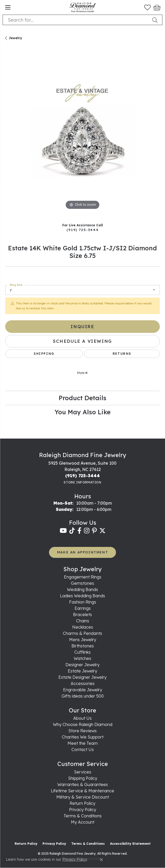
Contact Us (83, 749)
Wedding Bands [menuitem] (83, 589)
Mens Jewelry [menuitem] (83, 640)
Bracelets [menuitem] (83, 615)
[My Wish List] (147, 7)
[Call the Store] (83, 476)
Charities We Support (83, 737)
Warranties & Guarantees (83, 784)
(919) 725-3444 (83, 230)
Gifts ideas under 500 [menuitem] (83, 696)
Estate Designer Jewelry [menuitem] (83, 677)
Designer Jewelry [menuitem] (83, 665)
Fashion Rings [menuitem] (83, 602)
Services (83, 772)
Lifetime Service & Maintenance (83, 791)
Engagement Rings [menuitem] (83, 577)
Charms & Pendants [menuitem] (83, 633)
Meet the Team (83, 743)
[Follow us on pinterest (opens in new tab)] (94, 531)
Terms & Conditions (83, 816)
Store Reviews (83, 731)
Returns (122, 354)
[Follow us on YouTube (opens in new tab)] (63, 531)
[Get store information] (82, 482)
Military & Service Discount (83, 797)
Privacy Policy (83, 810)
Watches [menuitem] (83, 658)
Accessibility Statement (130, 844)
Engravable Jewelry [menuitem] (83, 690)
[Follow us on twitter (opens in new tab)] (102, 531)
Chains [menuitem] (83, 621)
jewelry (15, 38)
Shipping (44, 354)
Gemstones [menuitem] (83, 583)
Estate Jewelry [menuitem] (83, 671)
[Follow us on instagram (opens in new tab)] (87, 531)
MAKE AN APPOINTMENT (83, 552)
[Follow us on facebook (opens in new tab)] (79, 531)
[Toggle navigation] (8, 7)
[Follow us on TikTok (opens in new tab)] (72, 531)
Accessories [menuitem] (83, 683)
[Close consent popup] (101, 860)
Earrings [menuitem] (83, 608)
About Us (83, 718)
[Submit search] (156, 20)
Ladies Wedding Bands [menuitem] (83, 596)
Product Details (83, 398)
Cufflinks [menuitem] (83, 652)
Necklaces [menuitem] (83, 627)
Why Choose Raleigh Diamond (83, 724)
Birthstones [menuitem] (83, 646)
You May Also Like (83, 412)
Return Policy (83, 803)
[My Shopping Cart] (157, 7)
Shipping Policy (83, 778)
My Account (83, 822)
